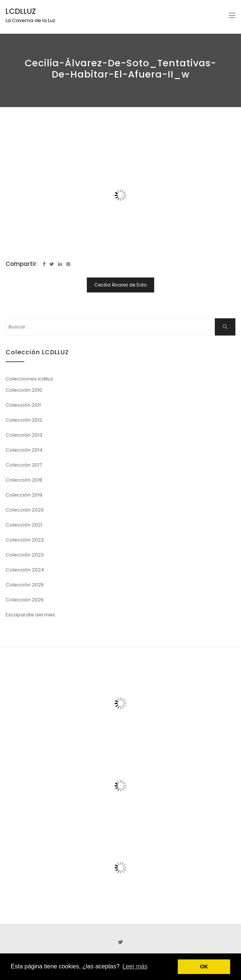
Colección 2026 (25, 600)
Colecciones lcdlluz (29, 379)
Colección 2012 (24, 420)
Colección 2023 (25, 555)
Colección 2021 (24, 525)
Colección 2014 (24, 450)
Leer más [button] (135, 966)
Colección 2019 (24, 495)
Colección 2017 (24, 465)
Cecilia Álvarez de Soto (120, 285)
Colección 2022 (25, 540)
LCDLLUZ (21, 11)
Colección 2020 (25, 510)
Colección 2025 (25, 585)
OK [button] (204, 967)
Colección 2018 (24, 480)
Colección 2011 (23, 405)
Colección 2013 (24, 435)
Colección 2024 (25, 570)
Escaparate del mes (30, 615)
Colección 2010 (24, 390)
